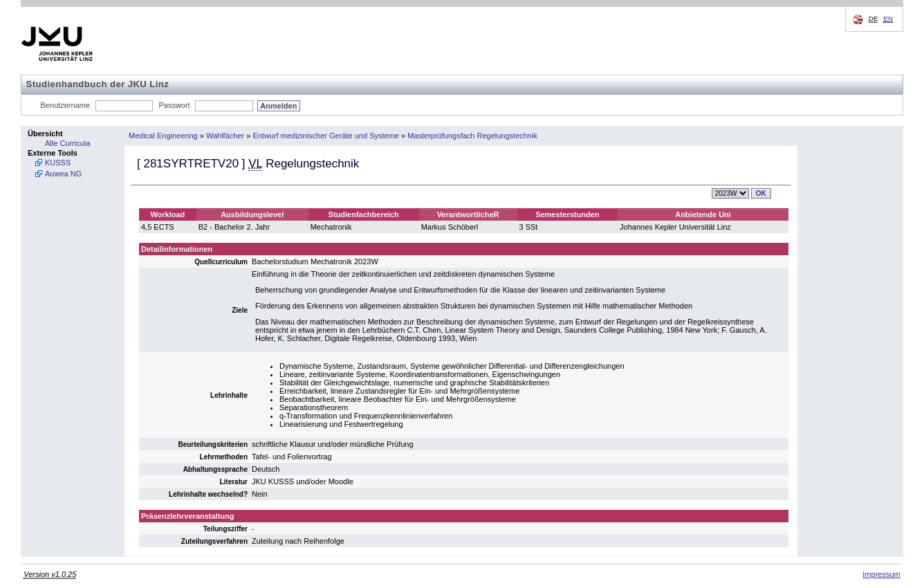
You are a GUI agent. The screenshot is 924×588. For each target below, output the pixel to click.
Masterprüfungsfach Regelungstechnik (472, 136)
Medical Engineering (163, 136)
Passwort (174, 105)
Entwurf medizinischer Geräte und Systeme (326, 136)
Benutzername (66, 105)
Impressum (881, 574)
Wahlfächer (225, 136)
